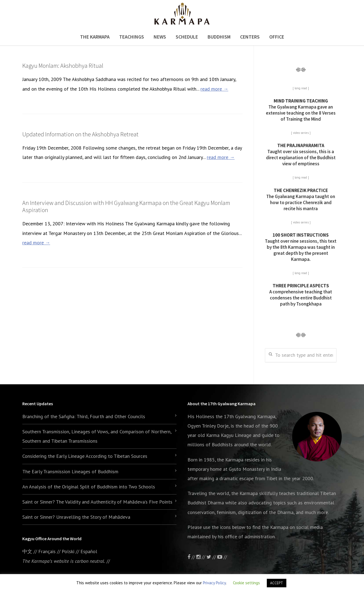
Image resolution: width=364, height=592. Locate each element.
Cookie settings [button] (246, 583)
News (160, 37)
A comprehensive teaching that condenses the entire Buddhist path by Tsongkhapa (301, 295)
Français (47, 551)
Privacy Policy (214, 583)
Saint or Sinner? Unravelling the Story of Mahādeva (76, 517)
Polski (68, 551)
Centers (250, 37)
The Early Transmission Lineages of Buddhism (70, 471)
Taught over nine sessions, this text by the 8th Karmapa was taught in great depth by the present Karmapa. (301, 247)
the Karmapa (230, 460)
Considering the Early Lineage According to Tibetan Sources (85, 456)
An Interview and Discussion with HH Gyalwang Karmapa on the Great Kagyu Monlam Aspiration (126, 206)
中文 (27, 551)
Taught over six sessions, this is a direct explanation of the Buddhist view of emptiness (301, 155)
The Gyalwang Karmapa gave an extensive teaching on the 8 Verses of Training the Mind (301, 110)
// (212, 557)
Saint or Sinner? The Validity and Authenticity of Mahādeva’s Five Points (97, 502)
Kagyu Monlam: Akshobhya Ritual (63, 66)
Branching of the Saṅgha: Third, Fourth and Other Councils (84, 416)
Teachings (132, 37)
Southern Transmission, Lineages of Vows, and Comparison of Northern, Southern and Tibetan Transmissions (97, 436)
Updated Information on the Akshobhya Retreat (80, 134)
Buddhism (219, 37)
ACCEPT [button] (277, 583)
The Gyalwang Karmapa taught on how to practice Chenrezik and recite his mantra (301, 199)
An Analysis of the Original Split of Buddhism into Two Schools (89, 487)
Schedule (187, 37)
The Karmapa (95, 37)
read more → (214, 89)
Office (277, 37)
